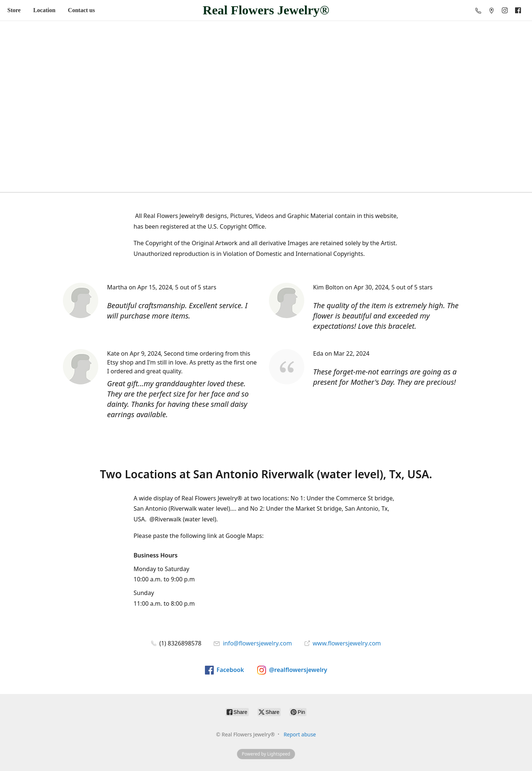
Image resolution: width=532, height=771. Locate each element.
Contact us (81, 10)
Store (14, 10)
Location (44, 10)
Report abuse (300, 734)
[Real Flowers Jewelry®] (266, 10)
